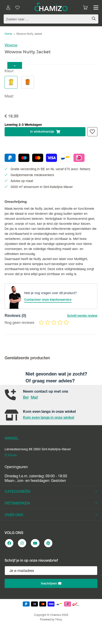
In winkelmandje (45, 132)
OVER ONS (51, 515)
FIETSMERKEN (51, 504)
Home (8, 34)
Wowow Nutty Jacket (29, 34)
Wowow (11, 46)
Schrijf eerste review (82, 316)
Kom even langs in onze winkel (49, 418)
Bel (26, 398)
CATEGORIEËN (51, 492)
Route (11, 455)
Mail (34, 398)
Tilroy (59, 620)
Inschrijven (51, 584)
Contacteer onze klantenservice (48, 300)
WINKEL (12, 439)
